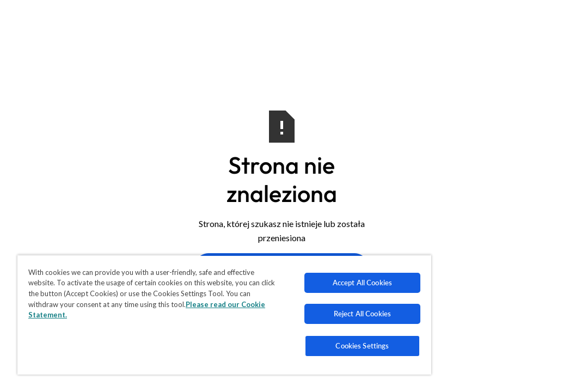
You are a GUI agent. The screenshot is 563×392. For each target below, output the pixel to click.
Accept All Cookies (288, 283)
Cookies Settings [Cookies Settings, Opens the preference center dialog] (289, 346)
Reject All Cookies (288, 314)
